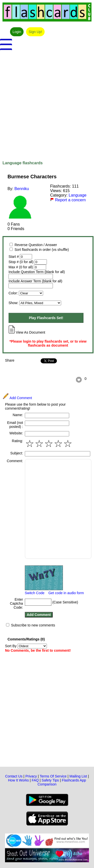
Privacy (31, 776)
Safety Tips (50, 780)
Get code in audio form (66, 593)
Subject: (17, 453)
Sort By (26, 646)
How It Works (18, 780)
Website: (16, 433)
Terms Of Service (53, 776)
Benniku (22, 189)
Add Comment (17, 398)
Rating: (17, 441)
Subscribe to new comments (33, 625)
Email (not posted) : (15, 425)
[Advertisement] (47, 103)
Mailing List (78, 776)
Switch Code (35, 593)
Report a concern (68, 200)
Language (78, 195)
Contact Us (14, 776)
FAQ (35, 780)
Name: (18, 415)
